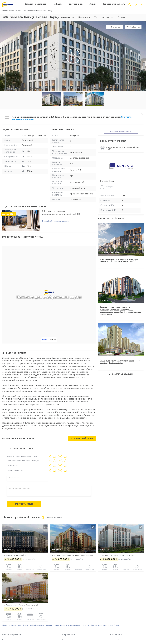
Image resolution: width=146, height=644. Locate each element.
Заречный (27, 145)
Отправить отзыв (24, 504)
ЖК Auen (57, 550)
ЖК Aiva (8, 550)
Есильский (27, 140)
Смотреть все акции (121, 374)
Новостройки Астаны (12, 11)
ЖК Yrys (8, 599)
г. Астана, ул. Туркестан (34, 136)
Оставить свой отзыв (82, 439)
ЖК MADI (104, 550)
